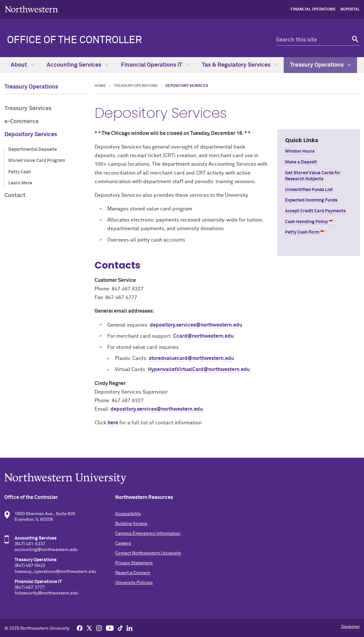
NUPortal (350, 10)
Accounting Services (77, 65)
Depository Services (31, 135)
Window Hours (300, 151)
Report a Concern (133, 573)
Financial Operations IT (155, 65)
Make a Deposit (301, 162)
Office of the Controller (74, 40)
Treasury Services (28, 109)
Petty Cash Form (302, 232)
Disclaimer (351, 627)
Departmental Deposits (33, 149)
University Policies (134, 583)
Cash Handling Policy (306, 222)
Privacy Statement (134, 563)
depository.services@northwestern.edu (196, 325)
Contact (15, 196)
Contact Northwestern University (148, 553)
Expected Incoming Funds (311, 200)
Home (100, 86)
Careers (123, 543)
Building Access (131, 524)
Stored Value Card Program (37, 161)
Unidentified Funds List (309, 190)
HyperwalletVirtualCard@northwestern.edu (199, 369)
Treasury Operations (320, 65)
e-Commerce (22, 122)
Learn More (20, 183)
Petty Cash (20, 172)
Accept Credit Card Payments (315, 211)
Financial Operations (313, 10)
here (113, 423)
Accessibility (128, 514)
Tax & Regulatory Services (240, 65)
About (22, 65)
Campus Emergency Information (148, 534)
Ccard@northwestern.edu (203, 336)
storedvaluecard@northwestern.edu (191, 358)
